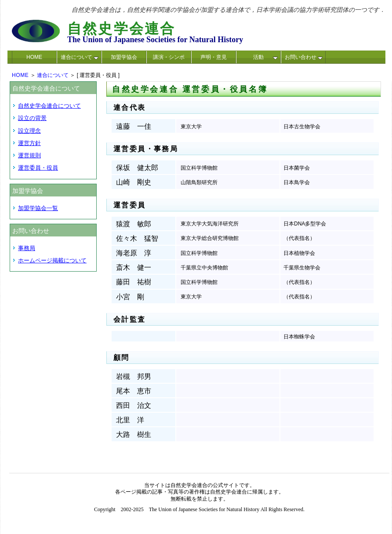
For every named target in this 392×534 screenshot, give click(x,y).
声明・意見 (214, 57)
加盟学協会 (124, 57)
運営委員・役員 (38, 168)
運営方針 (29, 143)
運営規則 (29, 155)
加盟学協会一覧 (38, 208)
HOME (34, 57)
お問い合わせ (304, 57)
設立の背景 (32, 118)
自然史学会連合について (49, 106)
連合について (80, 57)
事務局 (27, 248)
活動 (265, 57)
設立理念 (29, 131)
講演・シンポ (169, 57)
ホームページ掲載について (52, 260)
